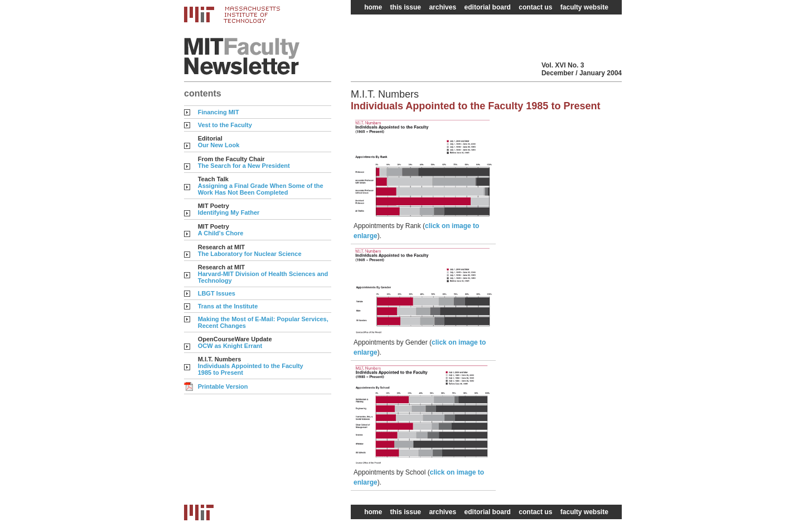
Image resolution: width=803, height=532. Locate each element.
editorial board (488, 7)
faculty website (584, 7)
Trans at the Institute (228, 306)
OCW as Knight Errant (230, 346)
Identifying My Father (229, 212)
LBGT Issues (217, 293)
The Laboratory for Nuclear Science (250, 254)
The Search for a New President (244, 166)
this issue (406, 7)
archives (442, 7)
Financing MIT (219, 112)
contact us (535, 7)
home (373, 7)
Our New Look (219, 145)
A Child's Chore (221, 233)
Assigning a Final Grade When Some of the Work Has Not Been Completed (261, 189)
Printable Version (223, 386)
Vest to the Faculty (225, 125)
